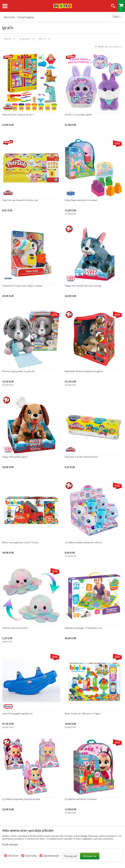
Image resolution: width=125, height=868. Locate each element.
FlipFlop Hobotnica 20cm (15, 628)
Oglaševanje (51, 856)
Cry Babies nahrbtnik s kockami (81, 799)
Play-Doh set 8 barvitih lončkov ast (20, 200)
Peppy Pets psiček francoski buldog (83, 286)
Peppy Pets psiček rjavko (15, 457)
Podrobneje (10, 844)
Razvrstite (9, 17)
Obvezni (13, 856)
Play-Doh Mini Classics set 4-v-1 (18, 115)
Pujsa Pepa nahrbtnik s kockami (81, 200)
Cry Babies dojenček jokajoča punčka (21, 799)
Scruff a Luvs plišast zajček (78, 115)
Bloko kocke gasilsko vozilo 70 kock (20, 542)
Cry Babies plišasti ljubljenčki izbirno (83, 542)
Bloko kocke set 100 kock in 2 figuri (83, 714)
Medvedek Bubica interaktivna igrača (84, 371)
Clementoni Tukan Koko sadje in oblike (22, 286)
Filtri (117, 17)
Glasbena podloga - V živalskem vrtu (83, 628)
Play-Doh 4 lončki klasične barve (81, 457)
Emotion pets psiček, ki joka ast (18, 371)
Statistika (31, 856)
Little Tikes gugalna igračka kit (17, 714)
